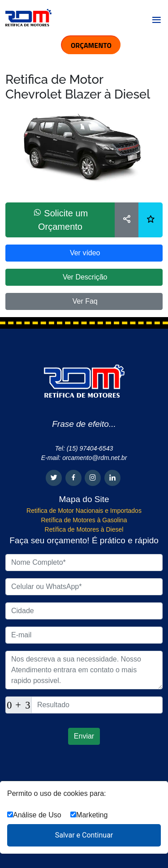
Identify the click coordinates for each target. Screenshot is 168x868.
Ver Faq (84, 301)
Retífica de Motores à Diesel (84, 529)
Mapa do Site (84, 499)
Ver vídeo (84, 253)
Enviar (84, 736)
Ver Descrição (84, 277)
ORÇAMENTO (91, 45)
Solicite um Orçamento (60, 220)
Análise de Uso (34, 815)
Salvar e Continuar (84, 835)
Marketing (89, 815)
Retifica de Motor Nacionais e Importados (84, 511)
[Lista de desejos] (151, 220)
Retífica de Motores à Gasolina (84, 520)
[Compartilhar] (127, 220)
